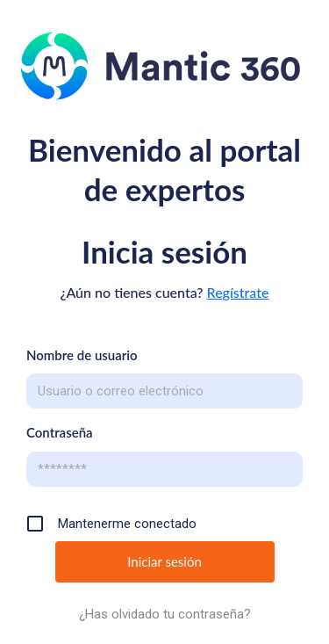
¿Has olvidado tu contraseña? (165, 614)
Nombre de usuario (82, 355)
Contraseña (60, 432)
